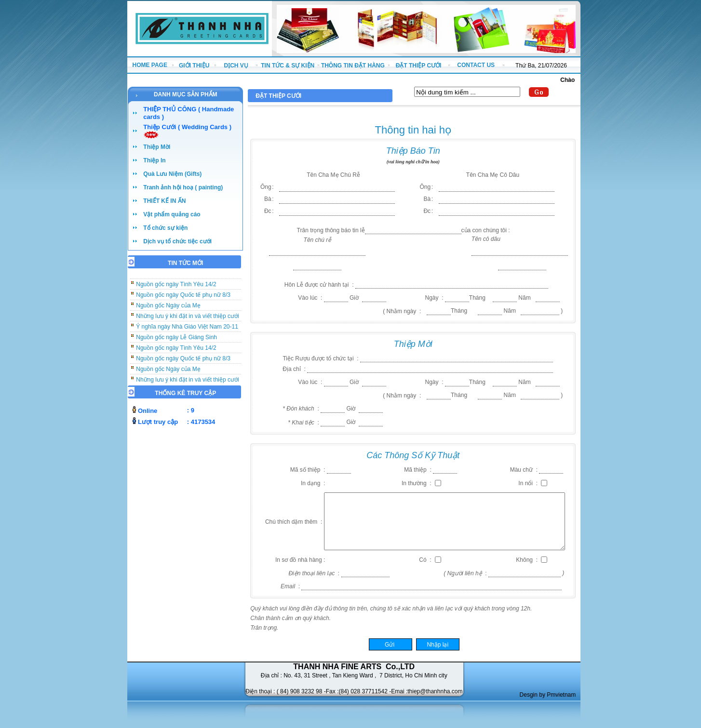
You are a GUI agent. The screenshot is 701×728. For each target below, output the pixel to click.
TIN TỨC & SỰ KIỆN (288, 66)
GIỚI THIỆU (194, 66)
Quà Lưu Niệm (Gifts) (172, 174)
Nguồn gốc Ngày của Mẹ (168, 308)
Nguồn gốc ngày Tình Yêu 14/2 (176, 287)
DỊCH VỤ (236, 66)
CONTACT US (476, 65)
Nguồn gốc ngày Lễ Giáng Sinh (176, 340)
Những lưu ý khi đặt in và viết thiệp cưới (187, 318)
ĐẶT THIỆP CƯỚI (419, 66)
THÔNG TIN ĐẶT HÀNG (353, 66)
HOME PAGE (149, 65)
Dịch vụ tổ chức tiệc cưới (177, 241)
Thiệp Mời (157, 147)
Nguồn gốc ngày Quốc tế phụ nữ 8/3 (183, 297)
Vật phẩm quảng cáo (172, 214)
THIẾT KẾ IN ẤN (164, 201)
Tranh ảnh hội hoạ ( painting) (183, 187)
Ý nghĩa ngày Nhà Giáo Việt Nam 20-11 (187, 329)
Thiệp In (154, 160)
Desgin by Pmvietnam (548, 695)
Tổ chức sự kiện (165, 228)
